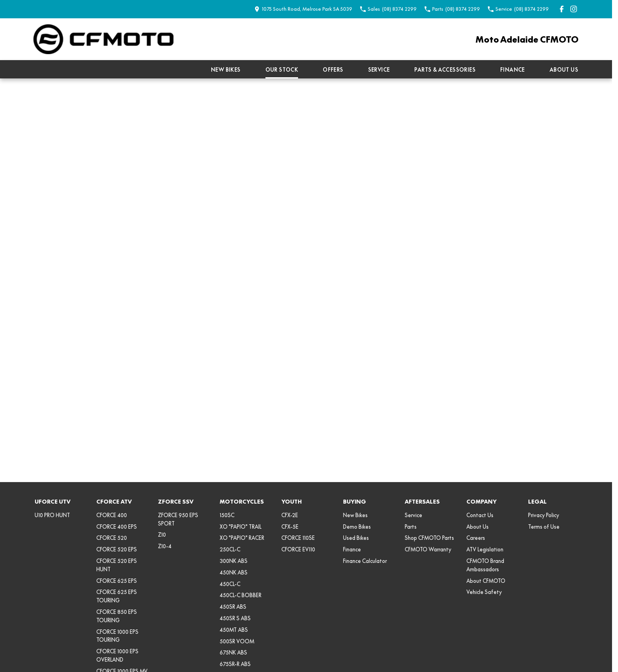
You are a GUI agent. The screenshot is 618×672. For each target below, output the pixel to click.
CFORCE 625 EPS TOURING (117, 596)
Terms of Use (544, 527)
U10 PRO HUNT (52, 515)
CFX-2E (290, 515)
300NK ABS (234, 561)
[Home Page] (103, 39)
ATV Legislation (485, 549)
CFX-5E (290, 527)
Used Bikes (356, 538)
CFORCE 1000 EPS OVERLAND (117, 655)
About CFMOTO (486, 581)
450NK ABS (234, 572)
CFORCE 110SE (298, 538)
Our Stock (282, 70)
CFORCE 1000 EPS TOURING (117, 636)
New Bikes (226, 70)
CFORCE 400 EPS (117, 527)
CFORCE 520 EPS (117, 549)
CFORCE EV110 (298, 549)
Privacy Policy (544, 515)
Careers (476, 538)
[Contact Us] (303, 9)
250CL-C (230, 549)
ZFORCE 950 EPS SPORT (178, 519)
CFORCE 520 (112, 538)
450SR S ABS (235, 618)
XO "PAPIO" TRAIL (241, 527)
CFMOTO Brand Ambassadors (485, 565)
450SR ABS (233, 607)
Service (379, 70)
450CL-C (230, 584)
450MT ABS (234, 630)
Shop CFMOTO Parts (429, 538)
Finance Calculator (365, 561)
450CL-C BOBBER (241, 595)
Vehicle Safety (484, 592)
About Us (564, 70)
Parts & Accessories (445, 70)
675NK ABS (233, 652)
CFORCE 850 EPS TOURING (117, 616)
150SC (227, 515)
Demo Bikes (357, 527)
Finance (513, 70)
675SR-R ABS (235, 664)
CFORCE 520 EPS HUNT (117, 565)
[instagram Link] (574, 9)
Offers (333, 70)
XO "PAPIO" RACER (242, 538)
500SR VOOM (237, 641)
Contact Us (480, 515)
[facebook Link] (562, 9)
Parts (411, 527)
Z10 (162, 535)
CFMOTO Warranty (428, 549)
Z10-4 (165, 546)
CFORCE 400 (112, 515)
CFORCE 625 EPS (117, 581)
